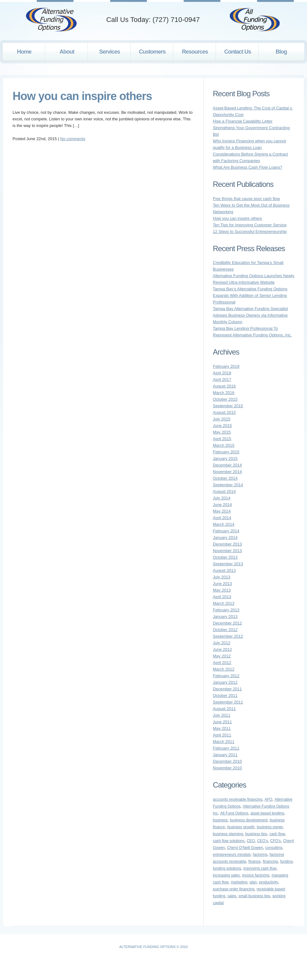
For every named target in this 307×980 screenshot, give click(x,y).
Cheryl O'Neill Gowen (245, 848)
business (220, 820)
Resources (195, 52)
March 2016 (224, 393)
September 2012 (228, 636)
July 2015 (222, 419)
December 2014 (227, 465)
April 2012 (222, 663)
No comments (73, 139)
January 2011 (225, 755)
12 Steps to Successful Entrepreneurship (250, 232)
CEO (251, 841)
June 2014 (222, 505)
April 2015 (222, 439)
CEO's (262, 841)
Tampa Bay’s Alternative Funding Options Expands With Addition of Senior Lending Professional (250, 295)
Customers (152, 52)
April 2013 (222, 597)
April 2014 (222, 518)
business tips (256, 834)
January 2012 (225, 682)
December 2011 (227, 689)
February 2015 (226, 452)
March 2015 (224, 445)
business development (249, 820)
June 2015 (222, 426)
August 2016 (224, 386)
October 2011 (225, 695)
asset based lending (267, 813)
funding (286, 861)
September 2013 (228, 564)
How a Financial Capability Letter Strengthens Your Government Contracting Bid (251, 128)
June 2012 (222, 649)
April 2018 (222, 373)
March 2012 (224, 669)
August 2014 (224, 491)
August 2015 (224, 412)
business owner (270, 827)
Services (110, 52)
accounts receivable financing (237, 799)
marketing (239, 882)
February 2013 (226, 610)
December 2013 (227, 544)
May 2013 (222, 590)
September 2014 (228, 485)
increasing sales (226, 875)
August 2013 (224, 570)
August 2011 (224, 709)
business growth (241, 827)
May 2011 (222, 728)
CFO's (276, 841)
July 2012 (222, 643)
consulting (274, 848)
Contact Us (237, 52)
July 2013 (222, 577)
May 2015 (222, 432)
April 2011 (222, 735)
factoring (260, 855)
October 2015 (225, 399)
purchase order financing (234, 889)
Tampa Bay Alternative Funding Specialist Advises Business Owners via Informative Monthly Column (250, 315)
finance (254, 861)
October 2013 (225, 557)
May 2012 (222, 656)
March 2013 (224, 603)
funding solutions (227, 868)
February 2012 (226, 676)
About (67, 52)
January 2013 (225, 616)
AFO (269, 799)
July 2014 (222, 498)
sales (232, 896)
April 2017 (222, 379)
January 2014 (225, 537)
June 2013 (222, 584)
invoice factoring (256, 875)
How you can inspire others (82, 96)
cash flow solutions (229, 841)
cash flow (277, 834)
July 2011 (222, 715)
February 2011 (226, 748)
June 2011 (222, 722)
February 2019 (226, 366)
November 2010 (227, 768)
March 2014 (224, 524)
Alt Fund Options (234, 813)
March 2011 (224, 742)
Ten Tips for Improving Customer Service (250, 225)
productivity (269, 882)
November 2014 (227, 472)
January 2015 (225, 458)
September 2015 (228, 406)
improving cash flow (260, 868)
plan (253, 882)
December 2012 (227, 623)
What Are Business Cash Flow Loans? (248, 167)
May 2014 (222, 511)
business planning (228, 834)
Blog (281, 52)
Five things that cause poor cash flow (246, 199)
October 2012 (225, 630)
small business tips (254, 896)
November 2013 (227, 551)
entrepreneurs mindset (232, 855)
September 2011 (228, 702)
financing (270, 861)
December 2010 (227, 761)
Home (24, 52)
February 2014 (226, 531)
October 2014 (225, 478)
